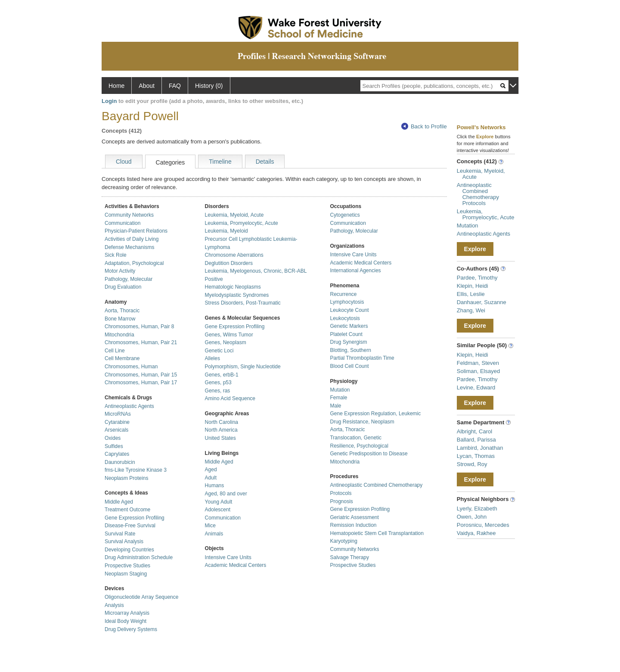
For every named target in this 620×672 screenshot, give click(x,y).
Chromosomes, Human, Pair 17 (141, 383)
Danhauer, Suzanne (482, 302)
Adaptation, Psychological (134, 263)
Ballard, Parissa (476, 440)
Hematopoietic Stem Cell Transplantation (377, 533)
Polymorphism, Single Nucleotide (243, 367)
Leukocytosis (345, 318)
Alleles (212, 358)
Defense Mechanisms (129, 247)
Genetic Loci (219, 351)
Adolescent (218, 510)
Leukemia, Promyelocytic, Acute (242, 223)
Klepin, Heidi (473, 286)
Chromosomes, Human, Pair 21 (141, 342)
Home (116, 86)
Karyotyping (343, 541)
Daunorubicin (120, 462)
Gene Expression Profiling (135, 518)
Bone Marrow (120, 319)
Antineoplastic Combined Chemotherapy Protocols (478, 194)
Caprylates (117, 454)
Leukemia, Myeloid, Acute (234, 215)
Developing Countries (129, 550)
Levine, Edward (476, 387)
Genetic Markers (349, 326)
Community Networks (129, 215)
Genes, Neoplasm (226, 342)
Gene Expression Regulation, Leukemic (375, 414)
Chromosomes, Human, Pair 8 (139, 327)
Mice (210, 526)
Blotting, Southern (350, 350)
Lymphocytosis (347, 302)
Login (109, 101)
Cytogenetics (345, 215)
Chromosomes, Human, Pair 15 (141, 375)
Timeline (220, 162)
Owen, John (472, 517)
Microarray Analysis (127, 613)
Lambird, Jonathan (480, 448)
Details (265, 162)
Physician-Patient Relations (136, 231)
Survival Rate (120, 534)
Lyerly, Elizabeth (477, 509)
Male (335, 406)
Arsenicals (116, 430)
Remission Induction (353, 525)
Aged (211, 470)
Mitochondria (119, 335)
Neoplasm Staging (126, 574)
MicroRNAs (118, 414)
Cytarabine (117, 422)
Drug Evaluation (123, 287)
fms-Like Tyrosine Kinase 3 (136, 470)
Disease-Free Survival (130, 526)
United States (220, 438)
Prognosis (341, 501)
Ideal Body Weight (126, 621)
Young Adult (219, 502)
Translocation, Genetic (356, 438)
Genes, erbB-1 (222, 375)
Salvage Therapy (349, 557)
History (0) (209, 86)
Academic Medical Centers (236, 565)
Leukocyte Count (349, 310)
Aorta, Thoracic (122, 311)
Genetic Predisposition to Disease (369, 454)
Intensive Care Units (228, 557)
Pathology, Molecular (129, 279)
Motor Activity (120, 271)
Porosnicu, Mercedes (483, 525)
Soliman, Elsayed (478, 371)
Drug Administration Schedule (139, 557)
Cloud (124, 162)
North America (221, 430)
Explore (475, 249)
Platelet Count (346, 334)
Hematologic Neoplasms (233, 287)
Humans (215, 485)
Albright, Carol (474, 431)
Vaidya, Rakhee (476, 533)
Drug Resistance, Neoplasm (362, 422)
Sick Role (116, 255)
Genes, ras (218, 391)
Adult (211, 478)
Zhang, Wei (471, 310)
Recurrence (343, 294)
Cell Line (115, 351)
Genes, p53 (218, 383)
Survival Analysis (124, 541)
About (147, 86)
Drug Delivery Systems (131, 629)
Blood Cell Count (349, 366)
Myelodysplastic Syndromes (237, 295)
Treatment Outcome (127, 510)
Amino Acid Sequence (230, 398)
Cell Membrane (122, 358)
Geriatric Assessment (354, 517)
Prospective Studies (127, 566)
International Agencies (355, 271)
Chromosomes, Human (131, 367)
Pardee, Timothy (477, 278)
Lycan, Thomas (476, 456)
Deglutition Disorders (229, 263)
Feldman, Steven (478, 363)
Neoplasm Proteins (126, 478)
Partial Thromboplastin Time (362, 358)
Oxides (113, 438)
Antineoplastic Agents (129, 406)
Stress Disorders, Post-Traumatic (243, 303)
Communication (122, 223)
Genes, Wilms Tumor (229, 335)
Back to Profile (424, 126)
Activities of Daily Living (132, 239)
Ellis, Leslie (471, 294)
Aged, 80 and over (226, 494)
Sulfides (114, 446)
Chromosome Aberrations (234, 255)
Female (338, 398)
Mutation (340, 390)
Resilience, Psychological (359, 446)
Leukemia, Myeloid (226, 231)
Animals (214, 534)
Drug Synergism (348, 342)
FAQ (175, 86)
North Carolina (222, 422)
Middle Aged (119, 502)
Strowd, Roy (472, 464)
